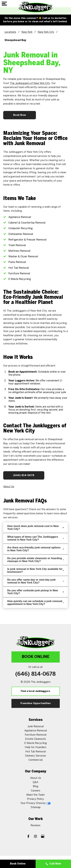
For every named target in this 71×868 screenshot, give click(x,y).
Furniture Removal (36, 735)
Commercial (35, 760)
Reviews (35, 825)
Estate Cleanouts (35, 739)
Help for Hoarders (36, 747)
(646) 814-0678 (24, 475)
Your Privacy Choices (35, 803)
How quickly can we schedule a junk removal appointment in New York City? (35, 603)
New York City (46, 32)
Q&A (35, 782)
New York (27, 32)
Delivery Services (35, 756)
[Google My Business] (43, 837)
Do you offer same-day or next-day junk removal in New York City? (35, 581)
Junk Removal (35, 727)
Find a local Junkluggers (35, 691)
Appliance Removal (36, 731)
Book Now (20, 115)
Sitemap (36, 807)
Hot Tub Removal (35, 752)
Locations (10, 32)
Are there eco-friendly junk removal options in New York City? (35, 549)
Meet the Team (35, 795)
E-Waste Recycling (36, 743)
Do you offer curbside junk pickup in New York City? (35, 592)
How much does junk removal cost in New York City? (35, 528)
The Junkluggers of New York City (30, 83)
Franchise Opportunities (36, 703)
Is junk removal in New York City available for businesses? (35, 570)
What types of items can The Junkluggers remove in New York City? (35, 538)
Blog (36, 786)
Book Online (36, 657)
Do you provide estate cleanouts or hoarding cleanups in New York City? (35, 560)
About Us (9, 487)
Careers (36, 791)
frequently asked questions (19, 514)
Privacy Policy (35, 799)
